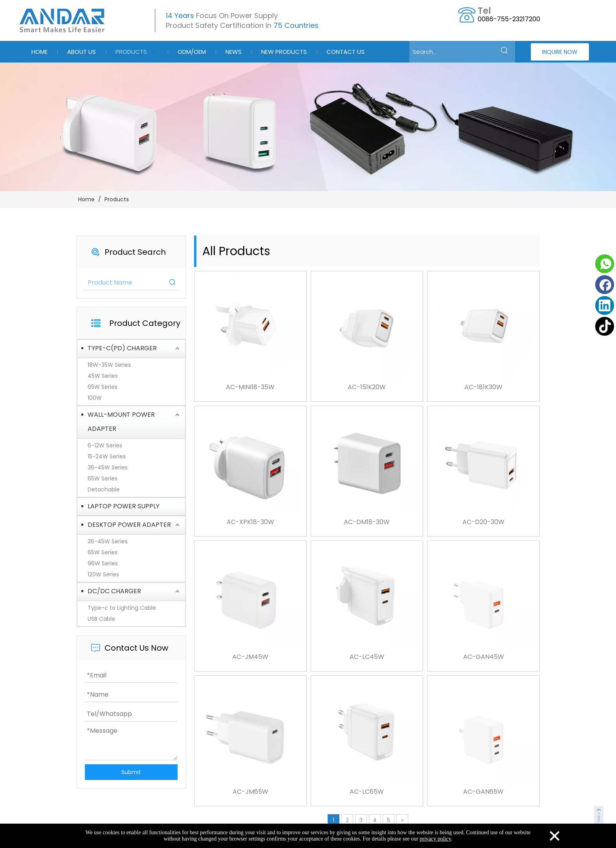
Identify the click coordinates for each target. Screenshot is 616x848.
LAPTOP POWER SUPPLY (124, 506)
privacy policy (435, 839)
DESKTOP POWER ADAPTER (129, 525)
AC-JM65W (250, 792)
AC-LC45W (367, 657)
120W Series (103, 574)
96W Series (103, 563)
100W (95, 398)
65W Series (103, 387)
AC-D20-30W (483, 522)
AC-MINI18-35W (250, 387)
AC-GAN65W (483, 792)
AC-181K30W (483, 387)
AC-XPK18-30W (250, 522)
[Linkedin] (605, 305)
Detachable (104, 489)
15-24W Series (107, 456)
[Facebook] (605, 285)
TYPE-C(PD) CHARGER (122, 348)
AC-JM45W (250, 657)
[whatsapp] (605, 264)
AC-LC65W (367, 792)
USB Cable (101, 619)
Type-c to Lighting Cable (122, 608)
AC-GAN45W (484, 657)
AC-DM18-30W (367, 522)
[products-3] (308, 127)
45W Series (103, 376)
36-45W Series (108, 467)
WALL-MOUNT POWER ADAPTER (121, 422)
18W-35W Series (109, 365)
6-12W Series (105, 445)
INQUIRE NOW (560, 52)
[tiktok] (605, 326)
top (599, 814)
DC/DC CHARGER (114, 591)
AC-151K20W (367, 387)
